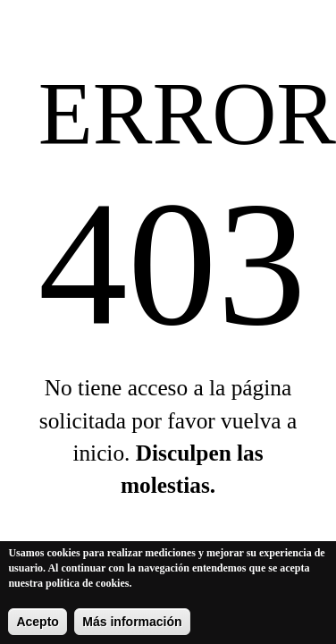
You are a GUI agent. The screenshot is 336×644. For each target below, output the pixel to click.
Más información (132, 624)
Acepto (37, 624)
